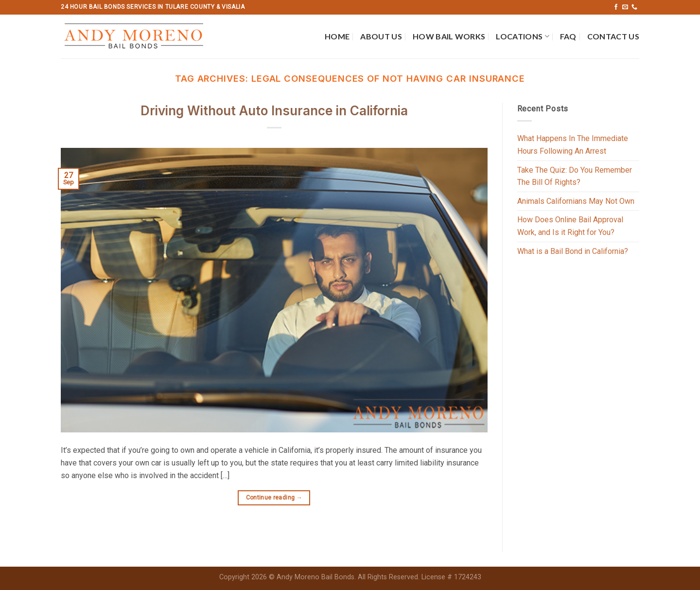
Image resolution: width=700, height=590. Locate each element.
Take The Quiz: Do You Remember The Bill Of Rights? (575, 176)
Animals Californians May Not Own (576, 201)
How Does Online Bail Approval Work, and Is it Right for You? (570, 226)
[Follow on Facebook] (616, 7)
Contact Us (613, 36)
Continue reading (274, 498)
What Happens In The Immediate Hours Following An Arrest (573, 145)
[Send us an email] (625, 7)
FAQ (568, 36)
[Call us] (634, 7)
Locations (522, 36)
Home (337, 36)
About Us (381, 36)
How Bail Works (449, 36)
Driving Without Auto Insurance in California (274, 111)
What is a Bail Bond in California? (573, 251)
